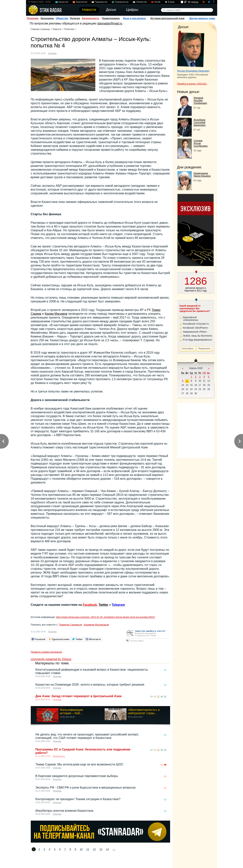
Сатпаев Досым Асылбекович (201, 143)
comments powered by (51, 659)
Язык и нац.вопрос (134, 18)
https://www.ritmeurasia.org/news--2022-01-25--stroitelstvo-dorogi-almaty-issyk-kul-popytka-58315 (105, 617)
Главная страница (40, 29)
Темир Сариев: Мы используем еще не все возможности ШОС (79, 764)
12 (94, 849)
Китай (157, 2)
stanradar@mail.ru (110, 23)
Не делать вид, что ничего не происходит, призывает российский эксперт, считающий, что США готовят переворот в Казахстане (87, 736)
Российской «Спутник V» (196, 324)
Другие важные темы (202, 18)
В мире (171, 2)
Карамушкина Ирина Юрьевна (202, 175)
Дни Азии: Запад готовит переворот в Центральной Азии (79, 696)
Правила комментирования (46, 652)
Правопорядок (111, 18)
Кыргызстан (82, 2)
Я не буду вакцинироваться (198, 340)
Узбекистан (142, 2)
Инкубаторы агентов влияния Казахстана (64, 811)
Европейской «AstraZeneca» (191, 319)
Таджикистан (101, 2)
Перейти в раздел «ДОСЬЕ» (192, 84)
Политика (33, 18)
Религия (75, 18)
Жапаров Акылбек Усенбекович (200, 100)
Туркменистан (122, 2)
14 (107, 849)
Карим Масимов (56, 314)
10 (81, 849)
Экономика (47, 18)
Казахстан (64, 2)
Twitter (103, 605)
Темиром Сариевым (70, 625)
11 (88, 849)
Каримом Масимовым (96, 625)
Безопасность (91, 18)
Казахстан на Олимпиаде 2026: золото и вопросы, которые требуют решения (90, 685)
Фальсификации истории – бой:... (72, 711)
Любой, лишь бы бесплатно (198, 336)
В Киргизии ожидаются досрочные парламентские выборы (77, 776)
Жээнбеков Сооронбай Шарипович (200, 122)
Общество (62, 18)
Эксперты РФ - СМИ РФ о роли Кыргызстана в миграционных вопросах (86, 788)
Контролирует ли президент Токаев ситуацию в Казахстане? (78, 799)
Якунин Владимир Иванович (193, 71)
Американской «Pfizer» (195, 332)
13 (101, 849)
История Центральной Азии (167, 18)
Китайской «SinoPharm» (196, 328)
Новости (57, 29)
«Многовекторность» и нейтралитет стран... (144, 711)
